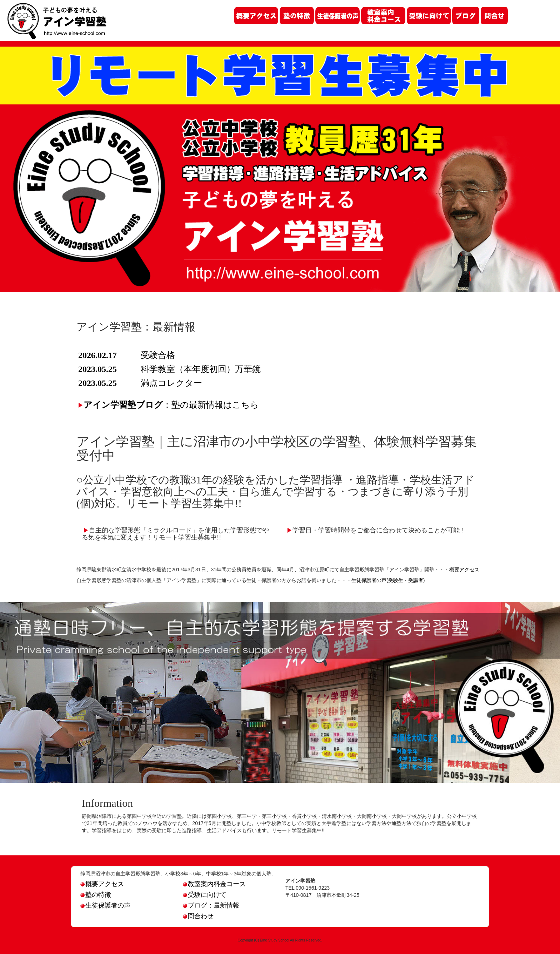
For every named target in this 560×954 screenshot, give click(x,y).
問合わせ (198, 916)
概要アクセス (464, 570)
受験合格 (158, 355)
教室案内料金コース (214, 884)
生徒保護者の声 (105, 905)
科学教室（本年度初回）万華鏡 (201, 369)
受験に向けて (205, 895)
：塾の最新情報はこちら (171, 405)
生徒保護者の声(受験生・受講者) (388, 580)
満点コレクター (171, 383)
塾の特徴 (96, 895)
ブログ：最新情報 (211, 905)
